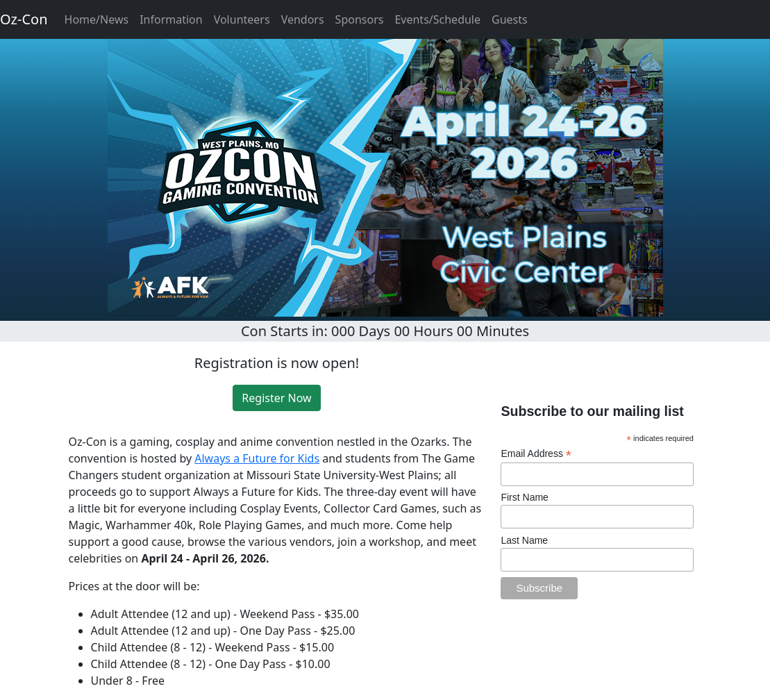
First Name (524, 497)
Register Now (276, 398)
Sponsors (360, 19)
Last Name (524, 540)
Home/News (97, 19)
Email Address (536, 454)
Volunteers (242, 19)
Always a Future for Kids (257, 458)
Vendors (303, 19)
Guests (510, 19)
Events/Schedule (437, 19)
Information (171, 19)
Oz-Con (24, 19)
